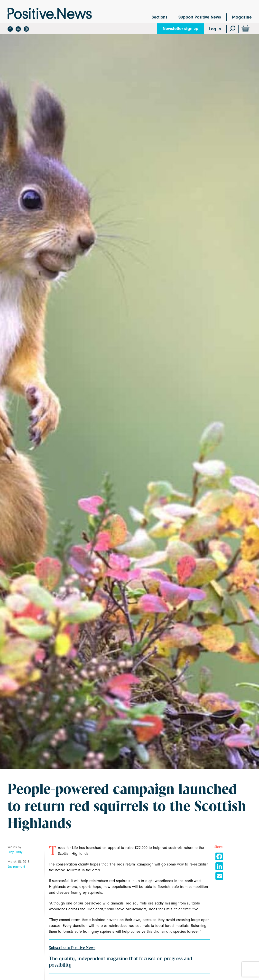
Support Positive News (200, 17)
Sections (160, 17)
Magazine (242, 17)
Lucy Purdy (15, 852)
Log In (215, 29)
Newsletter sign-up (180, 29)
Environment (16, 867)
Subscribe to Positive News (72, 948)
